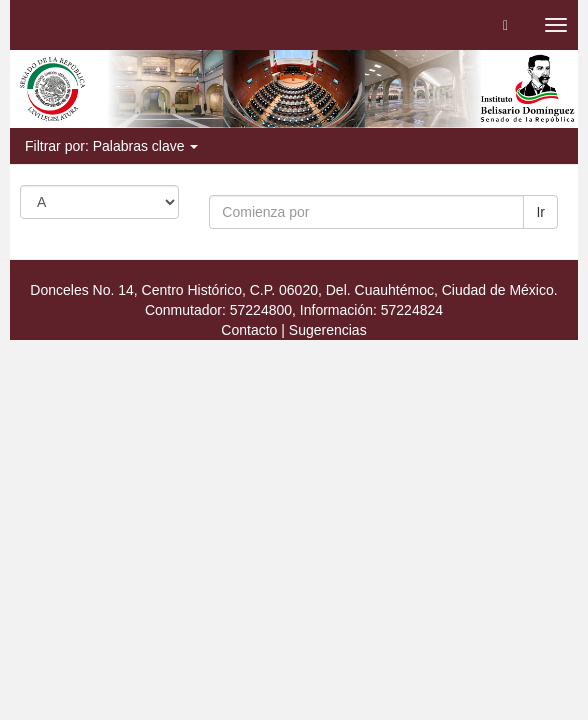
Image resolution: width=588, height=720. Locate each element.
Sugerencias (328, 330)
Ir (540, 212)
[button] (505, 25)
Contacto (249, 330)
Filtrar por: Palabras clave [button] (111, 146)
